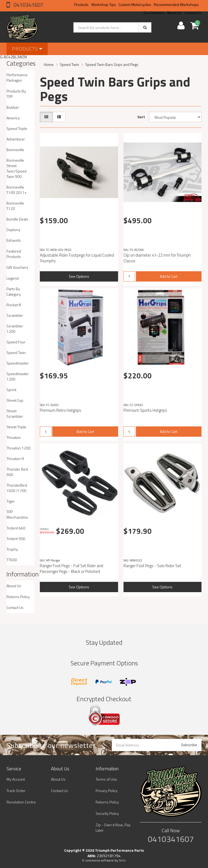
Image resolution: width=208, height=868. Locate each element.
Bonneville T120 (15, 206)
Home (49, 64)
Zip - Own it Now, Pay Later (113, 827)
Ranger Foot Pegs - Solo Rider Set (152, 566)
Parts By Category (14, 291)
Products (81, 4)
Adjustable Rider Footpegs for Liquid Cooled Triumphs (77, 258)
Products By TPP (16, 94)
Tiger (11, 501)
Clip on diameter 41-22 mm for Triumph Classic (157, 258)
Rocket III (14, 305)
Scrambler (15, 315)
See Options (79, 276)
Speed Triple (17, 128)
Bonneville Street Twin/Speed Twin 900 (17, 168)
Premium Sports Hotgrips (145, 410)
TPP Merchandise (17, 514)
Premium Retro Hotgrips (61, 410)
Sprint (11, 390)
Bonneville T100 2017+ (17, 190)
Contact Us (15, 607)
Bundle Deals (17, 219)
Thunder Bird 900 (17, 472)
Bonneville (15, 150)
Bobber (13, 107)
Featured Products (14, 254)
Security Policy (107, 813)
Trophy (12, 549)
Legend (13, 278)
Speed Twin (16, 352)
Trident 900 (16, 539)
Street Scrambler (15, 414)
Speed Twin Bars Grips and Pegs (112, 64)
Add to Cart (169, 276)
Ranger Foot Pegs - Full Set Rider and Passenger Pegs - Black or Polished (71, 569)
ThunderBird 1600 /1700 (17, 488)
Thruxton (14, 437)
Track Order (16, 791)
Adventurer (16, 139)
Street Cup (15, 400)
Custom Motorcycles (135, 4)
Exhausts (14, 240)
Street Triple (16, 427)
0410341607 (28, 5)
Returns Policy (18, 597)
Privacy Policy (107, 791)
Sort (141, 117)
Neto (122, 860)
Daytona (13, 230)
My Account (16, 779)
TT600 (12, 560)
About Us (14, 586)
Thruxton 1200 (18, 448)
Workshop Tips (104, 4)
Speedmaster (18, 363)
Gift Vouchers (17, 267)
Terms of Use (106, 779)
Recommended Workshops (176, 4)
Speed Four (16, 342)
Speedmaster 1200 (18, 376)
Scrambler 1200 (15, 329)
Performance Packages (17, 77)
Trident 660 (16, 528)
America (13, 118)
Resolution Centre (21, 802)
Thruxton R (15, 459)
